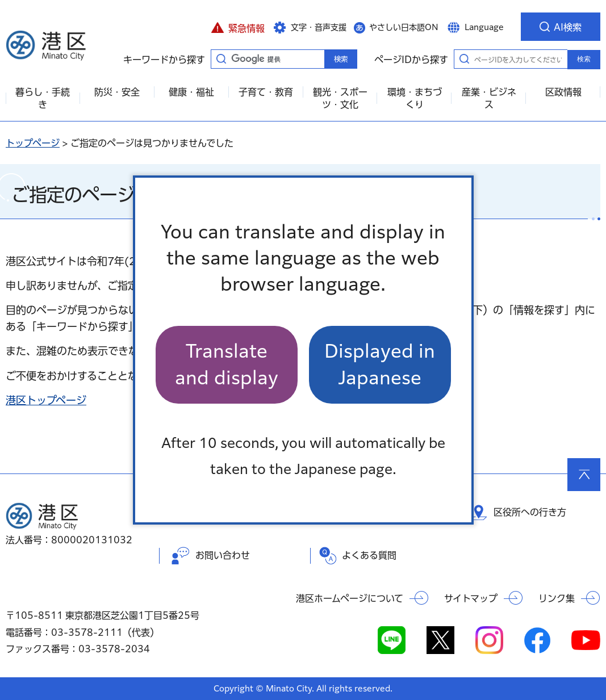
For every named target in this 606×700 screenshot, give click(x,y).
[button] (238, 27)
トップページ (33, 143)
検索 (584, 59)
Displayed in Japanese (380, 364)
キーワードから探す (221, 58)
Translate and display (227, 364)
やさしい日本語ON (404, 27)
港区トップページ (46, 400)
